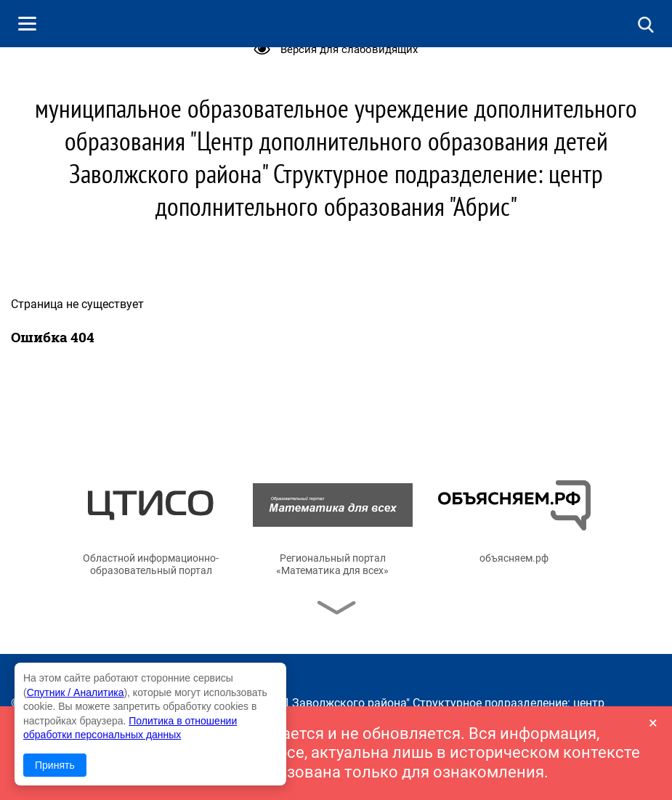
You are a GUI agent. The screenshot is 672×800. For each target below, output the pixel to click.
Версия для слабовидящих (349, 49)
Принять (55, 765)
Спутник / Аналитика (76, 692)
